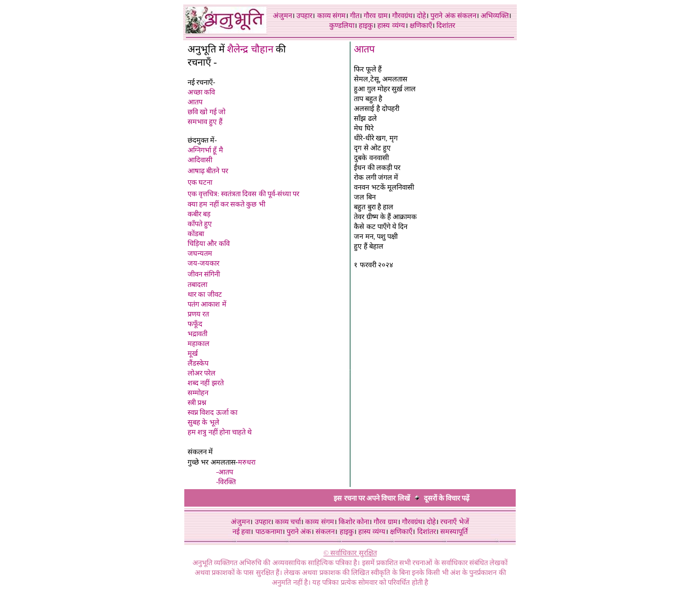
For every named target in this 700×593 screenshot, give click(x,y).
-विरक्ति (226, 482)
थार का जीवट (205, 294)
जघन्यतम (200, 253)
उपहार (304, 16)
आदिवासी (200, 160)
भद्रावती (197, 334)
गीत (355, 16)
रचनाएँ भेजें (454, 522)
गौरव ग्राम (375, 16)
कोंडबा (196, 234)
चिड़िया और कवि (209, 243)
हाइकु (366, 25)
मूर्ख (193, 353)
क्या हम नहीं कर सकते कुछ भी (226, 204)
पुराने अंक (443, 16)
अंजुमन (282, 16)
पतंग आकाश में (207, 304)
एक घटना (200, 182)
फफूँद (195, 324)
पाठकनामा (269, 532)
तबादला (197, 284)
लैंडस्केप (198, 363)
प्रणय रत (198, 314)
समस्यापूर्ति (454, 532)
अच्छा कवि (201, 92)
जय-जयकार (203, 263)
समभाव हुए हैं (205, 122)
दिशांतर (446, 25)
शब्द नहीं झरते (206, 383)
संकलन (467, 16)
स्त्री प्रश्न (197, 403)
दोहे (421, 16)
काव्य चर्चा (288, 522)
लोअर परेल (202, 373)
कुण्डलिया (342, 25)
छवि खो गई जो (206, 112)
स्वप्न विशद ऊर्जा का (212, 412)
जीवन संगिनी (204, 274)
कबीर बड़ (199, 214)
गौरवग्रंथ (402, 16)
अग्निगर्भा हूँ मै (205, 150)
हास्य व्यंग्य (391, 25)
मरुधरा (247, 462)
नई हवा (241, 532)
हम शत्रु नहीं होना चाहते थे (220, 432)
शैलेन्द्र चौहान (251, 49)
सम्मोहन (198, 393)
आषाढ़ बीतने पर (208, 171)
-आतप (224, 472)
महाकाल (199, 344)
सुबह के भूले (203, 422)
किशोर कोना (354, 522)
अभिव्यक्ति (495, 16)
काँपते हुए (200, 224)
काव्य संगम (331, 16)
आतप (195, 102)
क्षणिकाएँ (421, 25)
